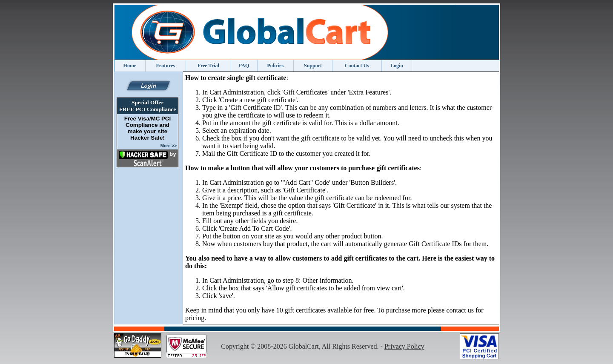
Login (397, 66)
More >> (169, 146)
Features (166, 66)
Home (130, 66)
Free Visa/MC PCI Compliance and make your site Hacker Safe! (148, 128)
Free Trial (208, 66)
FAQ (244, 66)
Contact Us (357, 66)
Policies (275, 66)
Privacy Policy (404, 346)
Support (313, 66)
